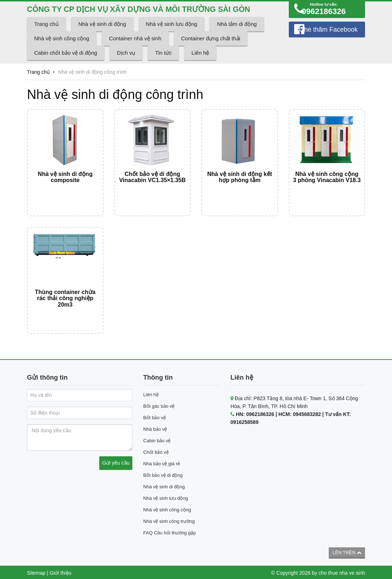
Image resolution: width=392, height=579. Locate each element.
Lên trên (347, 551)
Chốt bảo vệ (156, 451)
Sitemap (36, 571)
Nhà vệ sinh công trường (169, 520)
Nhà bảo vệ (155, 428)
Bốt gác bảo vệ (159, 405)
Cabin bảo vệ (157, 439)
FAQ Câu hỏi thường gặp (169, 531)
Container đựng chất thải (211, 50)
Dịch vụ (126, 64)
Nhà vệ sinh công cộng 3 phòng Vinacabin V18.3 (327, 189)
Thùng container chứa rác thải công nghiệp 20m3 (65, 303)
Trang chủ (46, 35)
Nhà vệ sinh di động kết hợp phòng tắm (240, 189)
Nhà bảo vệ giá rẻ (161, 462)
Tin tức (163, 64)
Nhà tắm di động (237, 35)
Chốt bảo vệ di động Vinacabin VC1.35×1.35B (152, 189)
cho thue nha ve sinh (342, 571)
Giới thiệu (61, 571)
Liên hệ (200, 64)
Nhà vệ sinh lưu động (172, 35)
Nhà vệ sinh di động (102, 35)
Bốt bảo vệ (154, 416)
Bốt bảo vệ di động (163, 474)
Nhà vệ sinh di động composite (65, 189)
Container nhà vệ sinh (135, 50)
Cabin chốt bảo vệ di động (66, 64)
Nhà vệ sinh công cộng (62, 50)
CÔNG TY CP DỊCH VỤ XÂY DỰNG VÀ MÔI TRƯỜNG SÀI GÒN (147, 15)
